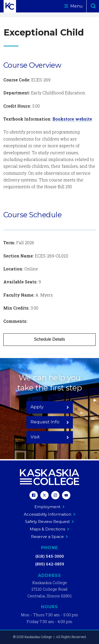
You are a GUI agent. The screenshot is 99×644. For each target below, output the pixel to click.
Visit (50, 437)
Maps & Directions (49, 529)
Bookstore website (72, 119)
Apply (50, 407)
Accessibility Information (50, 514)
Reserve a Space (49, 537)
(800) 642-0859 (50, 564)
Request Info (50, 422)
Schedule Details (49, 339)
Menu (73, 6)
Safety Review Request (49, 521)
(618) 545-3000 (50, 556)
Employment (49, 507)
